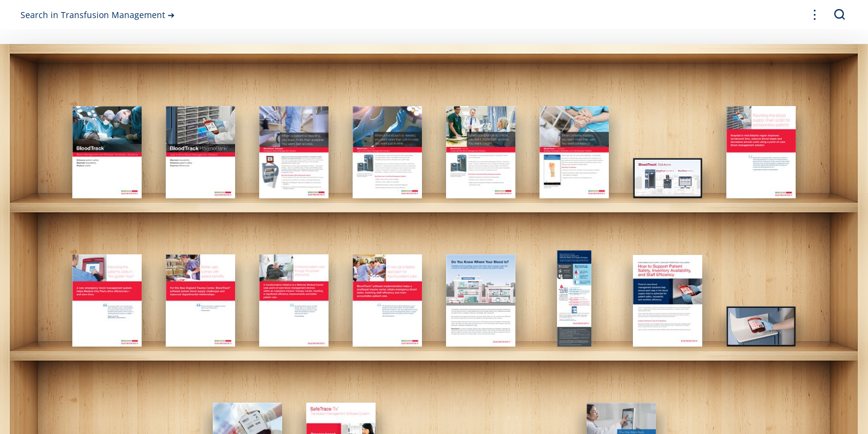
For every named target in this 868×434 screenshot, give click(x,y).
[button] (815, 15)
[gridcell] (107, 152)
